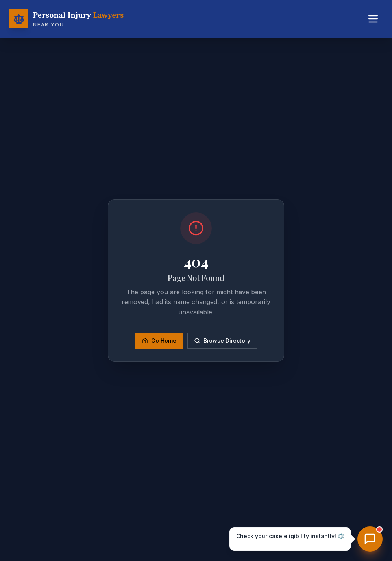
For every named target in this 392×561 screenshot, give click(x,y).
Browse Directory (222, 340)
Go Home (159, 340)
